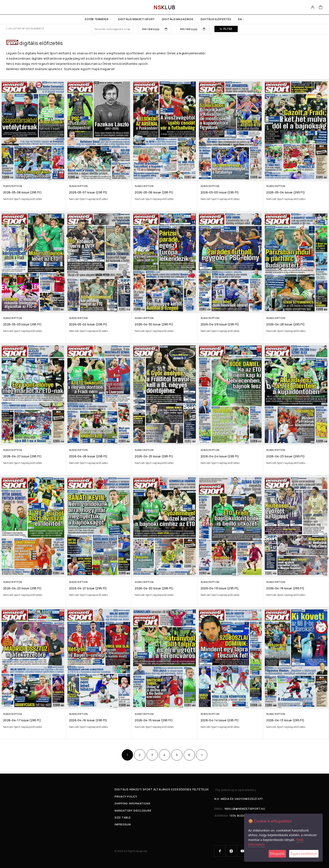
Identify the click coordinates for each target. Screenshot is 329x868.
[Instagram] (231, 851)
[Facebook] (220, 851)
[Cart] (321, 8)
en (240, 19)
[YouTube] (243, 851)
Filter (226, 29)
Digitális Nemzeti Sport (136, 19)
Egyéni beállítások (304, 854)
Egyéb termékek (97, 19)
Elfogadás (277, 854)
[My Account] (313, 7)
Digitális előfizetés (216, 19)
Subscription (13, 186)
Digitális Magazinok (178, 19)
